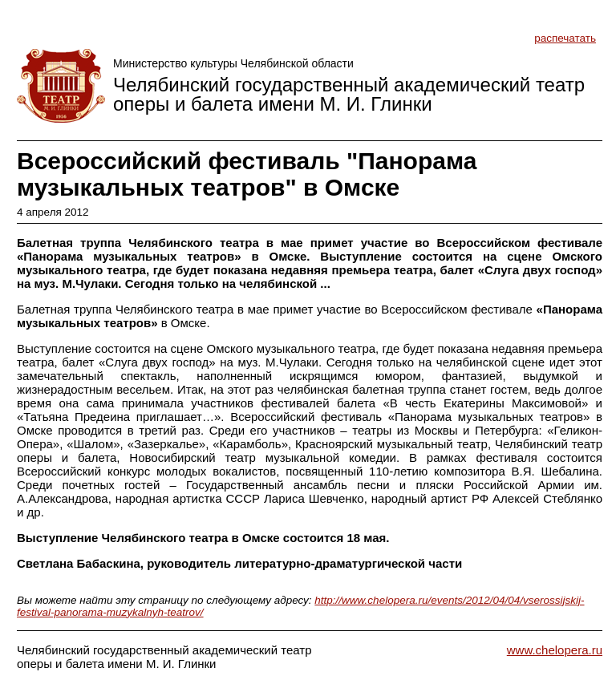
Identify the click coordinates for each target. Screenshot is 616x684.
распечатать (565, 38)
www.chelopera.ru (555, 650)
